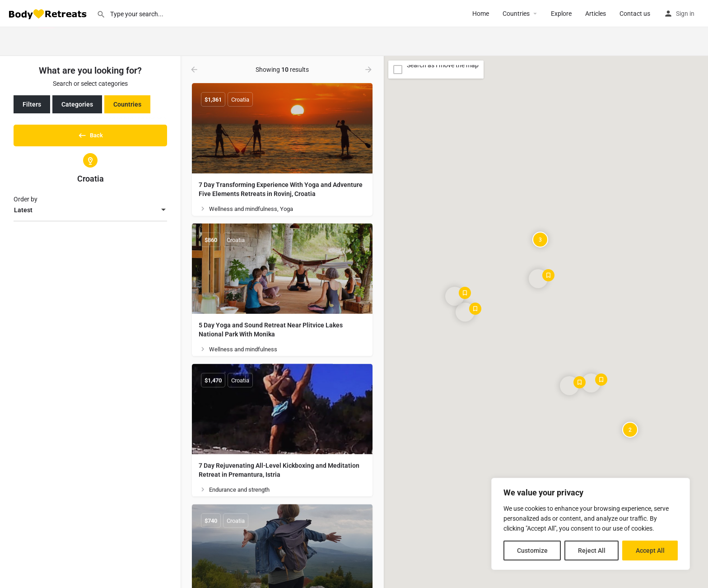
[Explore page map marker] (455, 296)
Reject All (592, 551)
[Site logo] (48, 13)
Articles (596, 14)
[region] (591, 524)
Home (481, 14)
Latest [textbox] (23, 213)
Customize (532, 551)
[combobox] (90, 214)
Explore (561, 14)
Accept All (650, 551)
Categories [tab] (77, 104)
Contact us (635, 14)
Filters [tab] (32, 104)
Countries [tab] (127, 104)
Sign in (685, 14)
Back (90, 134)
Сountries (516, 14)
